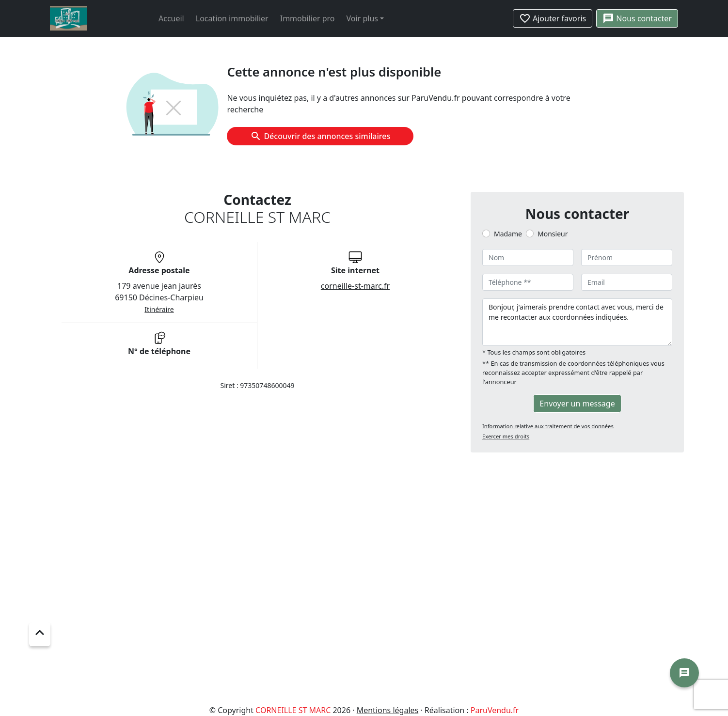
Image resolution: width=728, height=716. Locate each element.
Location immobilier (232, 18)
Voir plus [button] (362, 18)
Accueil (171, 18)
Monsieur (553, 234)
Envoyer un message (577, 404)
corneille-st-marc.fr (355, 286)
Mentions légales (388, 710)
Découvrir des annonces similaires (320, 136)
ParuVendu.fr (495, 710)
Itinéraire (159, 309)
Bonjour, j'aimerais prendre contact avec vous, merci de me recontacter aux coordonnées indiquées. (577, 322)
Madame (508, 234)
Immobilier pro (308, 18)
